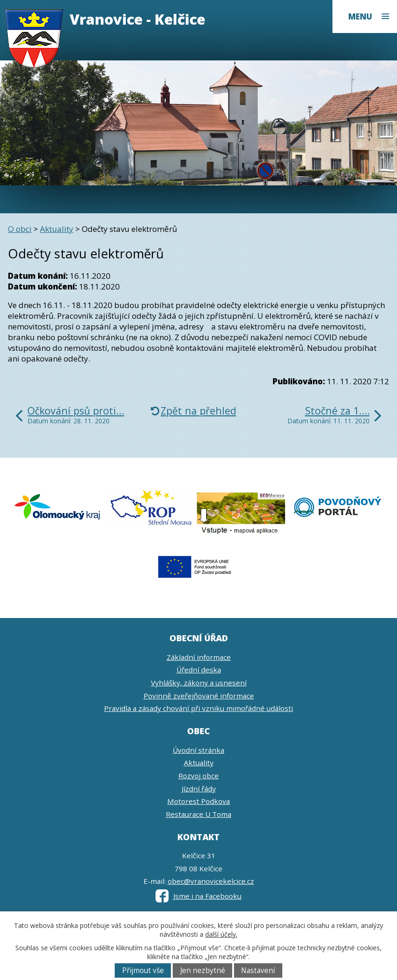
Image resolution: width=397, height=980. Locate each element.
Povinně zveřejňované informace (199, 696)
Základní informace (199, 657)
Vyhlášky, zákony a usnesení (199, 683)
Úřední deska (199, 670)
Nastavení (258, 970)
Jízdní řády (199, 789)
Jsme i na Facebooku (198, 896)
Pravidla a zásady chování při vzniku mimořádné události (198, 708)
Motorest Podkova (198, 801)
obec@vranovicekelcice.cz (211, 881)
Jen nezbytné (203, 970)
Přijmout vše (143, 970)
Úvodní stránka (198, 750)
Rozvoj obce (198, 776)
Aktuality (57, 229)
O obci (20, 229)
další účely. (221, 934)
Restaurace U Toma (198, 814)
